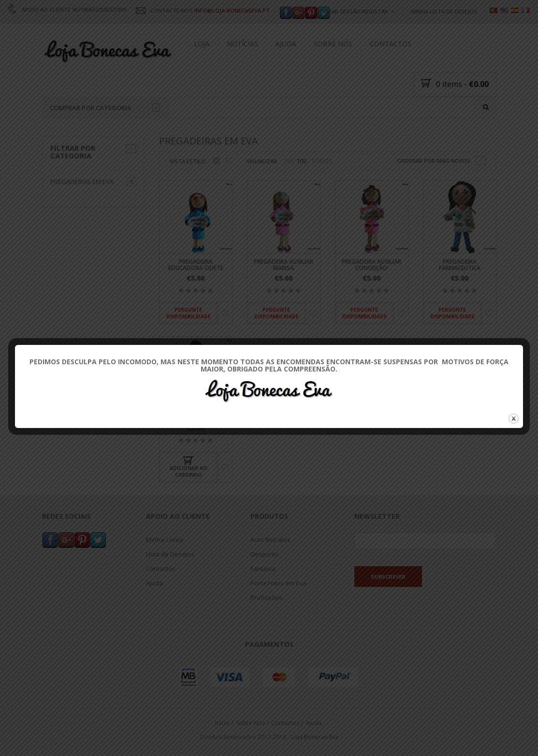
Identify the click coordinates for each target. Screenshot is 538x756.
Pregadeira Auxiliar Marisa (284, 265)
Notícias (242, 44)
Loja (202, 44)
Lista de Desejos (170, 554)
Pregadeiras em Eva (82, 182)
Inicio (222, 723)
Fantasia (263, 568)
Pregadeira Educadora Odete (196, 265)
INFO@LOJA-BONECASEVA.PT (232, 10)
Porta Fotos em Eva (278, 583)
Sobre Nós (333, 44)
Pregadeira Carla (196, 418)
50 (288, 161)
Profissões (266, 597)
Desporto (264, 554)
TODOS (322, 161)
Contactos (391, 44)
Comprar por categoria (105, 108)
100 (301, 161)
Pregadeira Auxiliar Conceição (371, 265)
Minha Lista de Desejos (444, 11)
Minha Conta (165, 539)
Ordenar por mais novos (434, 161)
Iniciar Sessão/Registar (354, 11)
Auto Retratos (270, 539)
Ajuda (286, 44)
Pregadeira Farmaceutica (460, 265)
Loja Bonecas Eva (315, 736)
